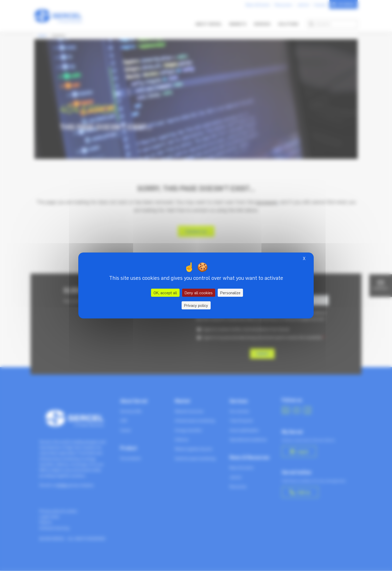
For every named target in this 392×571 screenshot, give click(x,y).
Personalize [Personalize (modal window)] (230, 293)
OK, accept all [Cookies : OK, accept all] (165, 293)
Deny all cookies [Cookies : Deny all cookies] (199, 293)
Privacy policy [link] (196, 305)
